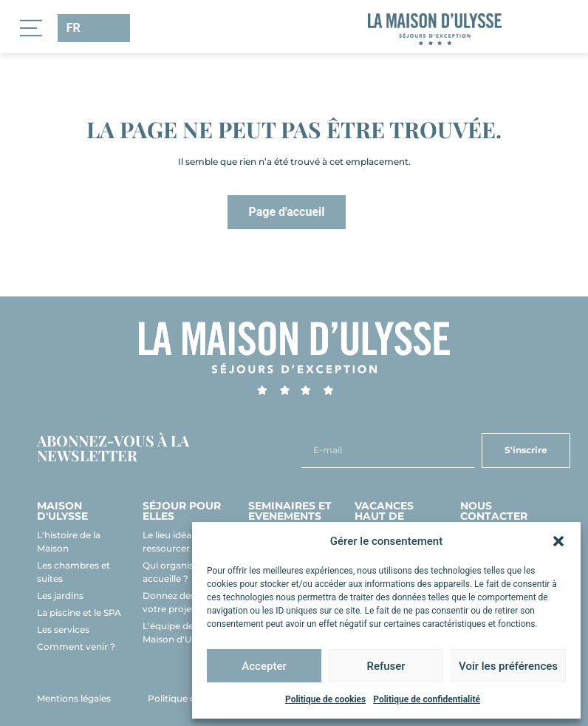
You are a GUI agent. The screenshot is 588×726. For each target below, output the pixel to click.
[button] (558, 541)
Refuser (386, 666)
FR (73, 28)
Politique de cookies (325, 699)
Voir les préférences (508, 666)
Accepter (264, 666)
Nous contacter (494, 511)
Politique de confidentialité (427, 699)
